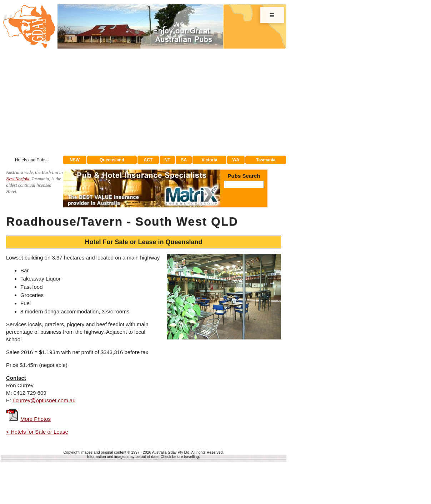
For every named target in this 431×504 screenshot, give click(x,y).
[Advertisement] (144, 102)
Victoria (210, 160)
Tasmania (266, 160)
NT (167, 160)
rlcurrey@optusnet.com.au (44, 400)
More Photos (36, 419)
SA (184, 160)
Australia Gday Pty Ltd (171, 452)
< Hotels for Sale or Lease (37, 432)
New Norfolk (18, 179)
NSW (75, 160)
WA (236, 160)
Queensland (112, 160)
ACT (148, 160)
